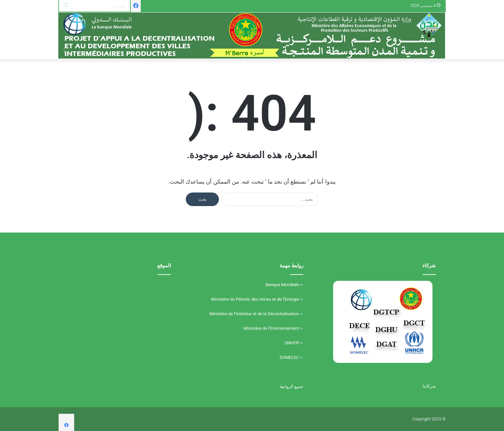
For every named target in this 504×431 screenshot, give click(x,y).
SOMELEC (289, 357)
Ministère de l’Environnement (271, 328)
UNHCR (292, 343)
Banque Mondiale (282, 285)
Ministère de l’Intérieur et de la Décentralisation (254, 314)
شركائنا (429, 386)
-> (301, 285)
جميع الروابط (292, 387)
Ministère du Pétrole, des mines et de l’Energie (255, 299)
